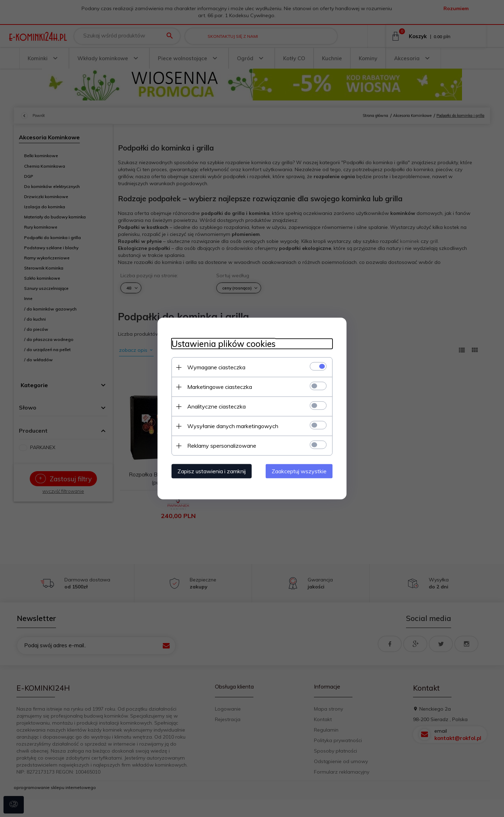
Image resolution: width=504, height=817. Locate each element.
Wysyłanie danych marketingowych (233, 426)
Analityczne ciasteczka (216, 406)
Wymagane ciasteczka (216, 367)
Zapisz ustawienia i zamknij (212, 471)
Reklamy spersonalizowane (222, 446)
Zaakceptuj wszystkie (299, 471)
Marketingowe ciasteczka (220, 387)
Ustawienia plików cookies (223, 344)
